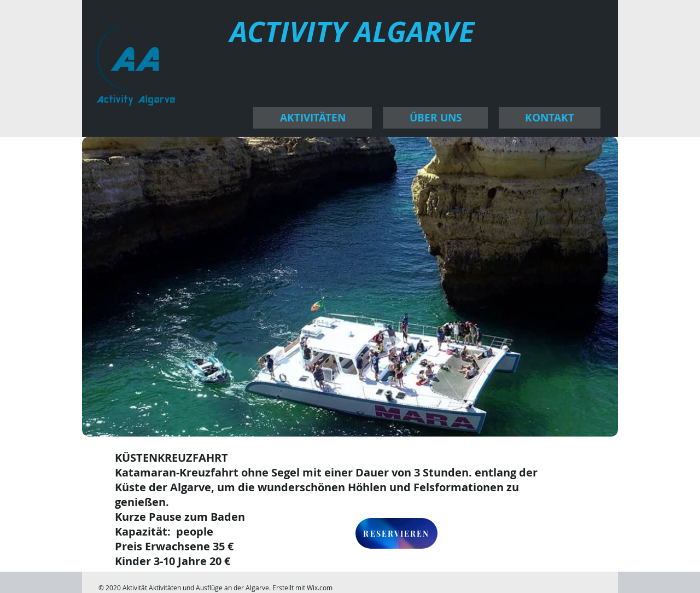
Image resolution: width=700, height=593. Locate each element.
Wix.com (320, 588)
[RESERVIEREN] (396, 533)
